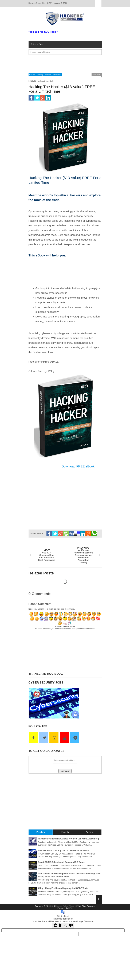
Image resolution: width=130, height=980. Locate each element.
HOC (70, 908)
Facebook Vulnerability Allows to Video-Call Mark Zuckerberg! (69, 839)
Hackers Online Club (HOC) (67, 906)
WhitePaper (57, 75)
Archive (89, 832)
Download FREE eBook (78, 466)
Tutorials (48, 75)
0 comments (97, 75)
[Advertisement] (65, 64)
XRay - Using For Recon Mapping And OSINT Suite (63, 888)
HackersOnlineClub (45, 81)
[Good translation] (57, 926)
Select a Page (37, 44)
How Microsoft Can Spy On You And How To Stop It (64, 850)
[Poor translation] (69, 926)
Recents (65, 832)
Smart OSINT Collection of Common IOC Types (61, 862)
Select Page (98, 3)
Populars (40, 832)
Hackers (32, 75)
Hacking (40, 75)
